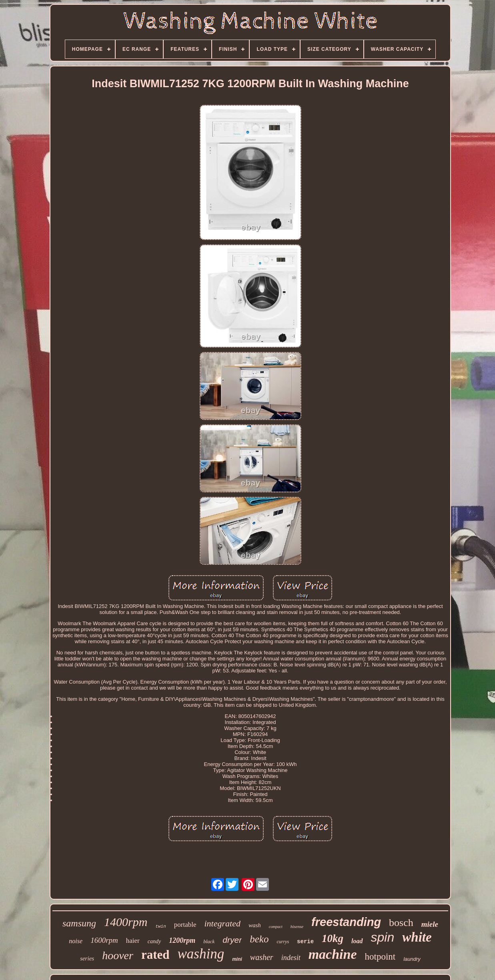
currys (283, 942)
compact (276, 927)
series (87, 958)
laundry (412, 959)
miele (430, 924)
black (209, 941)
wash (255, 925)
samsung (79, 923)
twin (160, 926)
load (357, 941)
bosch (401, 923)
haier (133, 941)
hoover (118, 955)
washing (201, 954)
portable (185, 925)
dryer (232, 940)
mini (237, 959)
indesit (291, 958)
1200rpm (182, 940)
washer (262, 957)
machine (333, 954)
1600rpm (104, 940)
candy (154, 941)
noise (76, 941)
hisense (297, 926)
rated (155, 955)
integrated (222, 923)
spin (383, 937)
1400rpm (126, 922)
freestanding (346, 922)
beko (259, 939)
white (417, 937)
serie (305, 942)
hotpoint (380, 957)
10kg (333, 938)
